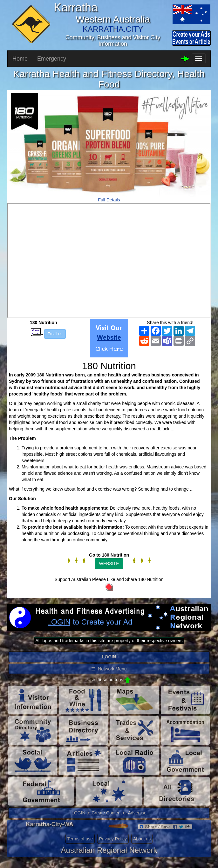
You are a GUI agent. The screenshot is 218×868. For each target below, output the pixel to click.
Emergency (52, 59)
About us (142, 839)
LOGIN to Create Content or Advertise (109, 813)
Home (20, 59)
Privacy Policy (113, 839)
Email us (55, 334)
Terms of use (80, 839)
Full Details (109, 200)
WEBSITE (109, 564)
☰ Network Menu (109, 669)
